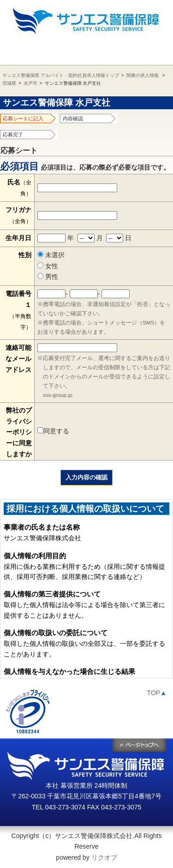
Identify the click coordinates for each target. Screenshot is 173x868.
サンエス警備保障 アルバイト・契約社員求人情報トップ (61, 75)
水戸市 (30, 83)
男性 (48, 277)
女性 (48, 266)
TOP (157, 693)
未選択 (51, 255)
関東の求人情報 (143, 75)
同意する (53, 431)
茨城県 (9, 83)
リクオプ (104, 857)
